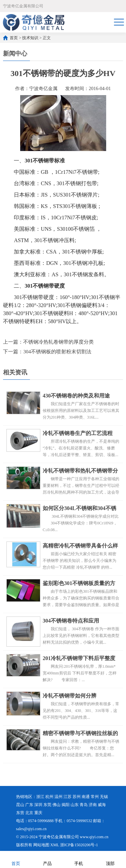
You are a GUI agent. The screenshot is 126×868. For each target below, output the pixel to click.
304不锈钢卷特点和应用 (71, 621)
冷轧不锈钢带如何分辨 (70, 696)
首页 (14, 38)
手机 (79, 859)
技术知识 (30, 38)
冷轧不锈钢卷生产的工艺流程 (78, 433)
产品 (47, 859)
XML (55, 845)
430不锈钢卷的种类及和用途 (76, 396)
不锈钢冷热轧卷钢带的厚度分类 (58, 342)
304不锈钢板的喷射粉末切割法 (57, 352)
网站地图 (41, 845)
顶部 (110, 859)
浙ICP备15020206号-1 (79, 845)
